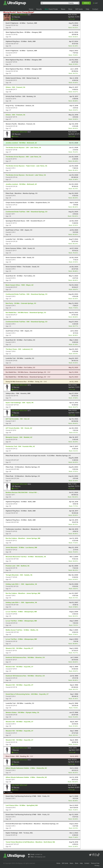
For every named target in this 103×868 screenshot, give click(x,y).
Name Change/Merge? (26, 12)
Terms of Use (95, 863)
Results (39, 9)
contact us (38, 854)
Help (87, 9)
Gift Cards (79, 9)
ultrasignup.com (40, 857)
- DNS (26, 382)
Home (31, 9)
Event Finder (51, 9)
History (71, 19)
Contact (95, 9)
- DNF (28, 372)
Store (70, 9)
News (63, 9)
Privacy (97, 865)
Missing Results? (10, 12)
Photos (15, 19)
